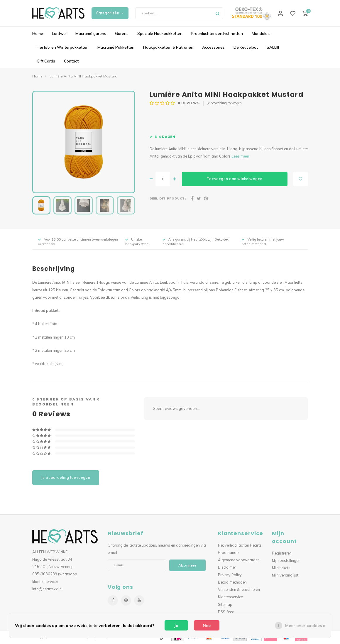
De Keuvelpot (246, 47)
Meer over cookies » (305, 626)
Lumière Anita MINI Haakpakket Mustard (83, 76)
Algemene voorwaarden (239, 560)
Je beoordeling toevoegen (224, 103)
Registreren (282, 553)
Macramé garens (91, 33)
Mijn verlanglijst (285, 575)
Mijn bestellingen (286, 560)
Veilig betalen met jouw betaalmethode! (263, 242)
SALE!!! (273, 47)
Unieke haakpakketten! (137, 242)
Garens (122, 33)
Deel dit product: (168, 198)
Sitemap (225, 604)
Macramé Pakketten (116, 47)
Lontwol (59, 33)
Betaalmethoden (232, 582)
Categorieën (110, 13)
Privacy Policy (230, 575)
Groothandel (229, 552)
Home (38, 33)
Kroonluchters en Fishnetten (217, 33)
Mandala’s (261, 33)
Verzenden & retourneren (239, 589)
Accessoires (213, 47)
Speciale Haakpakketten (160, 33)
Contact (71, 61)
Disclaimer (227, 567)
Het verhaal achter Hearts (240, 545)
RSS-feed (226, 612)
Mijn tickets (281, 568)
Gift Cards (46, 61)
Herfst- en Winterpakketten (63, 47)
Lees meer (240, 156)
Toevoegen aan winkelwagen (235, 179)
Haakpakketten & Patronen (168, 47)
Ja (176, 626)
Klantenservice (230, 597)
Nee (207, 626)
